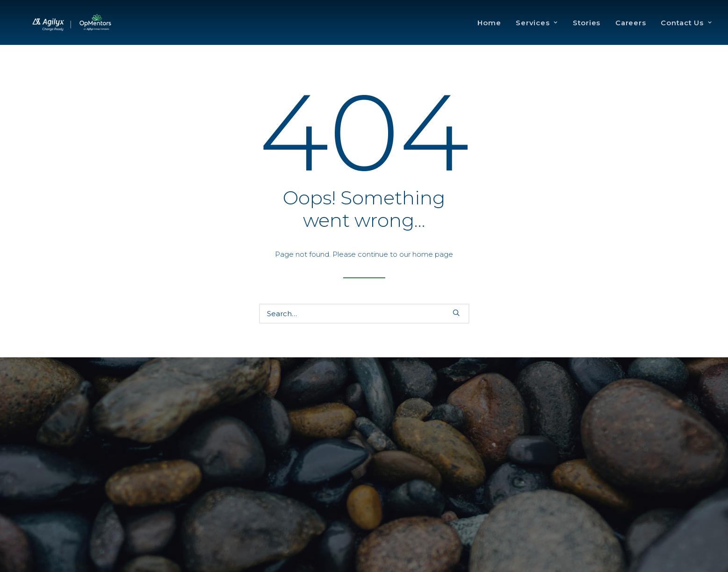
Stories (587, 32)
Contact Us (686, 32)
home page (433, 254)
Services (537, 32)
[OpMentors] (92, 31)
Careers (631, 32)
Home (489, 32)
